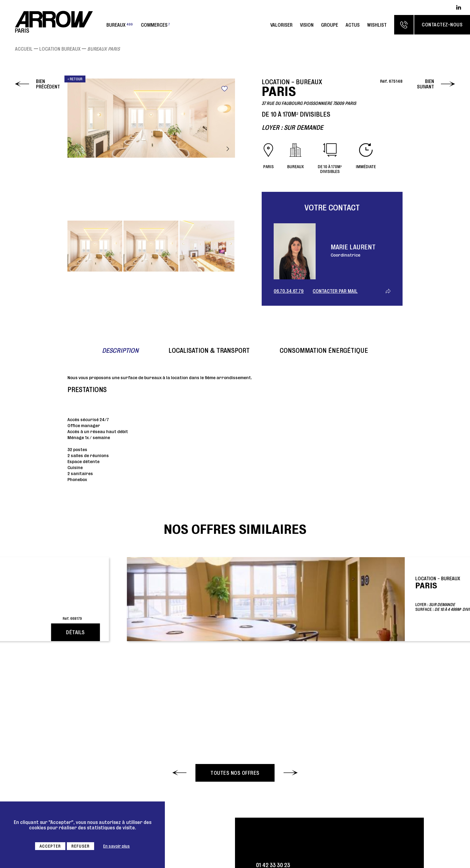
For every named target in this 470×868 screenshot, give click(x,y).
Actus (353, 25)
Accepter (50, 846)
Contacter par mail (335, 291)
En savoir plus (116, 846)
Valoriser (281, 25)
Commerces (155, 25)
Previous (75, 149)
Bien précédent (48, 84)
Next (228, 149)
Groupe (330, 25)
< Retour (75, 79)
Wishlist (377, 25)
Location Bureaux (60, 49)
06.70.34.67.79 (289, 291)
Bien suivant (425, 84)
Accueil (24, 49)
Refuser (80, 846)
